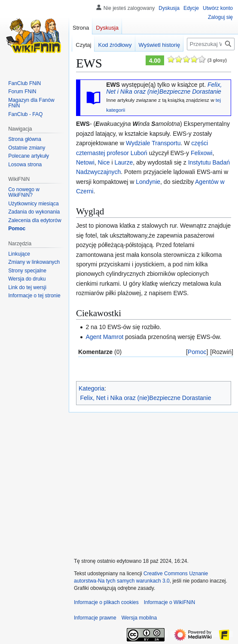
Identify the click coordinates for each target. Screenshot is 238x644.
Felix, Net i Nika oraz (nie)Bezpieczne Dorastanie (164, 88)
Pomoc (197, 352)
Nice (104, 162)
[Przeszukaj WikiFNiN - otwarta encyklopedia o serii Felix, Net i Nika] (211, 44)
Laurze (124, 162)
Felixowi (202, 153)
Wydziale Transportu (153, 143)
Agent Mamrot (104, 337)
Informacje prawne (95, 618)
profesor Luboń (127, 153)
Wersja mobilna (139, 618)
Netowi (85, 162)
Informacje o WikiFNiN (169, 602)
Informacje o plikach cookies (106, 602)
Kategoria (92, 388)
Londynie (148, 182)
